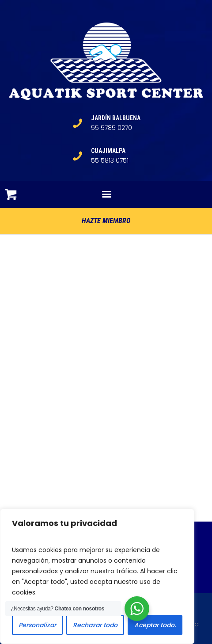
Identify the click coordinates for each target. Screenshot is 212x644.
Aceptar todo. (155, 625)
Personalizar (37, 625)
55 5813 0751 (110, 160)
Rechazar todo (95, 625)
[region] (97, 576)
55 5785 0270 (112, 128)
